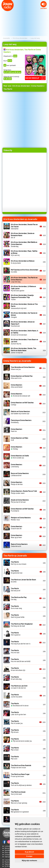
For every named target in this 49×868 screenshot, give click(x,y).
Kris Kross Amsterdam (20, 38)
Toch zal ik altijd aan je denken (21, 784)
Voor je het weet (18, 793)
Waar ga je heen (17, 536)
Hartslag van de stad (22, 625)
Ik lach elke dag (16, 678)
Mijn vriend (15, 749)
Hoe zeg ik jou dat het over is (21, 642)
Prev (3, 10)
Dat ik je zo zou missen (19, 563)
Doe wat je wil (16, 589)
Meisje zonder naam (24, 492)
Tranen (22, 297)
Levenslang (17, 465)
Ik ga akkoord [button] (29, 852)
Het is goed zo (16, 634)
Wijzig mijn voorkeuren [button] (29, 861)
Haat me (17, 430)
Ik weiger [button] (29, 856)
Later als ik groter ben (18, 713)
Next (46, 10)
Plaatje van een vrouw (21, 766)
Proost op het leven (20, 775)
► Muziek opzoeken (9, 862)
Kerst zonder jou (20, 457)
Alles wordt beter (17, 386)
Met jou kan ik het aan (20, 501)
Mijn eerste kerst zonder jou (21, 740)
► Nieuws (6, 848)
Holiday (17, 448)
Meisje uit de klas (17, 483)
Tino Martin (8, 89)
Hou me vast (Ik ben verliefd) (21, 660)
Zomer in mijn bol (23, 350)
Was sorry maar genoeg (19, 802)
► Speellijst (7, 850)
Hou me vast (15, 651)
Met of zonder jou (17, 722)
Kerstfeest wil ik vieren (20, 704)
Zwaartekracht (19, 545)
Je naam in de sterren (19, 687)
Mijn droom (15, 731)
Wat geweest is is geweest (20, 811)
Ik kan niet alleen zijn (18, 669)
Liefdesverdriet (20, 474)
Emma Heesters (38, 86)
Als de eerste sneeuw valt (20, 395)
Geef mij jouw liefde (18, 616)
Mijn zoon (15, 758)
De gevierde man (17, 572)
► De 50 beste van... (9, 866)
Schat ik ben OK (17, 527)
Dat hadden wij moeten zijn (20, 412)
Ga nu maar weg (16, 607)
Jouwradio (6, 38)
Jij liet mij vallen (17, 696)
